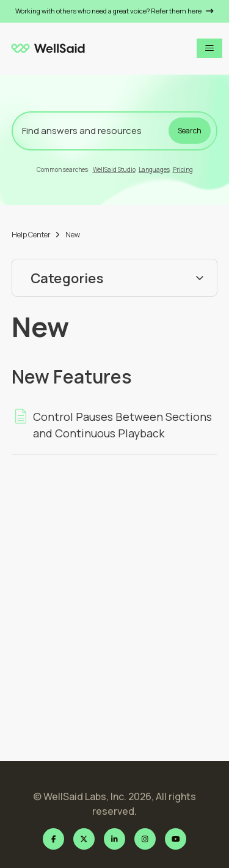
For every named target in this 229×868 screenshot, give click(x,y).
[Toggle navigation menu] (209, 48)
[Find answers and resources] (115, 131)
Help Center (31, 235)
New (73, 235)
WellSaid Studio (114, 169)
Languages (154, 169)
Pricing (183, 169)
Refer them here (182, 11)
